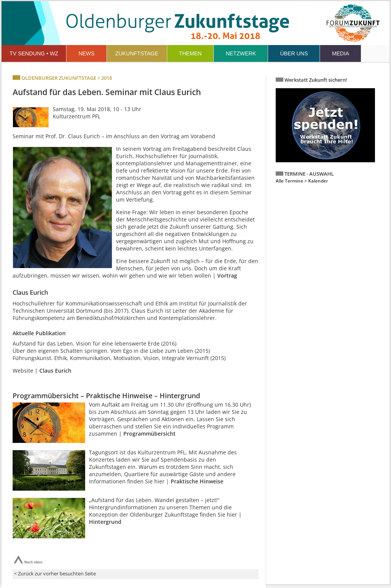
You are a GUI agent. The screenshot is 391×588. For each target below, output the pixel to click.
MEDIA (340, 53)
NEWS (86, 53)
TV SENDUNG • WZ (34, 53)
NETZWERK (241, 53)
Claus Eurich (55, 371)
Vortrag (227, 275)
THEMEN (191, 53)
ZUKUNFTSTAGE (137, 53)
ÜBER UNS (294, 53)
